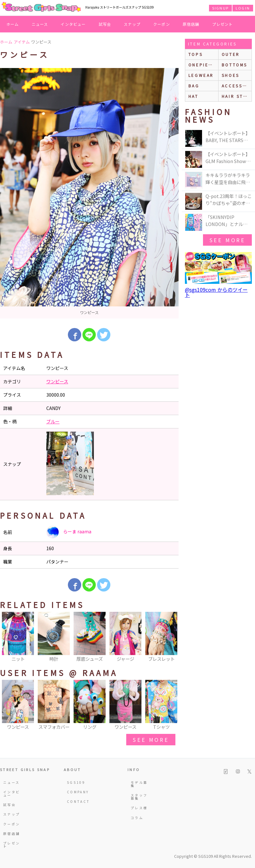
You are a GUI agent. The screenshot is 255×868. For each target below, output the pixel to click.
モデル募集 (139, 784)
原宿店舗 (191, 24)
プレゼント (223, 24)
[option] (89, 193)
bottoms (235, 65)
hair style (237, 96)
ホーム (13, 24)
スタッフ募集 (139, 797)
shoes (231, 75)
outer (231, 54)
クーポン (162, 24)
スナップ (132, 24)
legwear (201, 75)
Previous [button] (8, 637)
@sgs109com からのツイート (216, 292)
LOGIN (243, 8)
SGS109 (76, 782)
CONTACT (76, 801)
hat (193, 96)
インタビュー (73, 24)
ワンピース (57, 381)
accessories (237, 86)
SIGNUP (220, 8)
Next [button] (171, 637)
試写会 (105, 24)
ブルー (53, 421)
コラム (137, 818)
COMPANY (76, 792)
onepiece (202, 65)
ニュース (40, 24)
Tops (196, 54)
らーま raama (69, 532)
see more (151, 740)
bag (194, 86)
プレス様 (139, 808)
